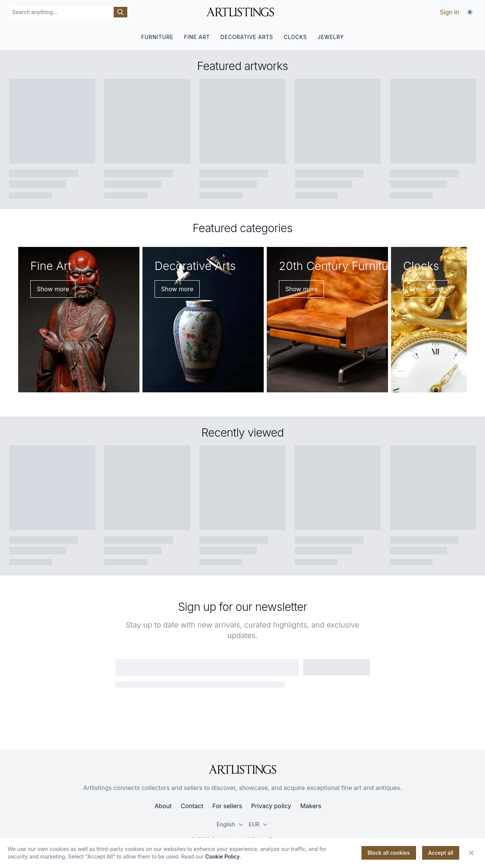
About (163, 806)
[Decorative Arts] (203, 320)
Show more (53, 289)
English (231, 824)
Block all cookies (389, 853)
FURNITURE (157, 37)
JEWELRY (331, 37)
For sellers (227, 806)
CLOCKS (295, 37)
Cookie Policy (223, 856)
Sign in (450, 12)
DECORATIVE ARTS (247, 37)
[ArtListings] (242, 770)
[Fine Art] (79, 320)
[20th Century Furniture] (327, 320)
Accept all (441, 853)
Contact (192, 806)
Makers (311, 806)
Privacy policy (271, 806)
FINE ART (197, 37)
